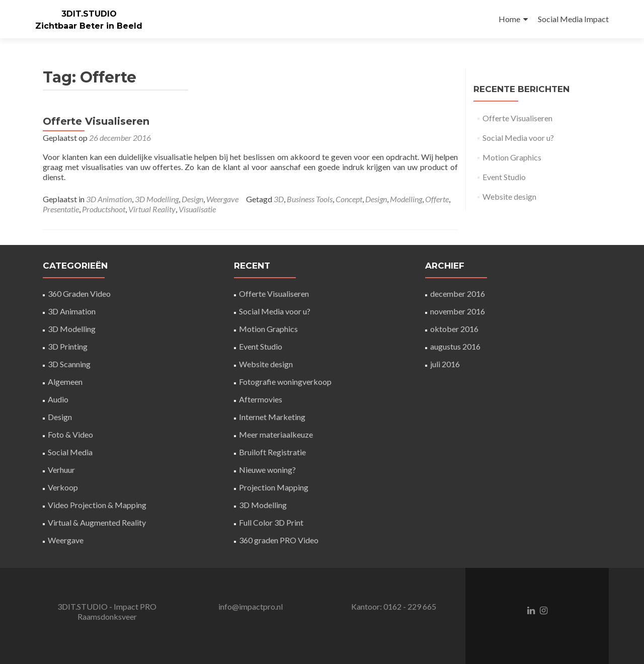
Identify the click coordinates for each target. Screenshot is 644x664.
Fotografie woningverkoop (285, 382)
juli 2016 (445, 364)
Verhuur (61, 470)
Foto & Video (70, 434)
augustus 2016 (455, 346)
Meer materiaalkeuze (276, 434)
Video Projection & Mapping (97, 505)
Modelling (406, 199)
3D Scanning (69, 364)
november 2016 (458, 311)
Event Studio (504, 177)
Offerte (437, 199)
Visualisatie (197, 209)
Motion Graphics (512, 157)
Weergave (222, 199)
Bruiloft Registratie (272, 452)
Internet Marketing (272, 417)
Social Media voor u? (518, 138)
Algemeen (65, 382)
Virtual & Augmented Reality (97, 522)
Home (509, 19)
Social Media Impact (573, 19)
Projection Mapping (274, 487)
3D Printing (68, 346)
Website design (509, 196)
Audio (58, 399)
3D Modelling (157, 199)
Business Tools (310, 199)
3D (279, 199)
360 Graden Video (79, 294)
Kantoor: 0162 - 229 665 (394, 606)
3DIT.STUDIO (89, 14)
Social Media (70, 452)
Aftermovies (261, 399)
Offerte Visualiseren (96, 121)
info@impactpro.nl (251, 606)
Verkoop (63, 487)
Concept (349, 199)
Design (192, 199)
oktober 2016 (454, 329)
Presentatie (61, 209)
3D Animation (109, 199)
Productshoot (104, 209)
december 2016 (458, 294)
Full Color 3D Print (271, 522)
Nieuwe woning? (267, 470)
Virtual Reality (152, 209)
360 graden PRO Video (279, 540)
